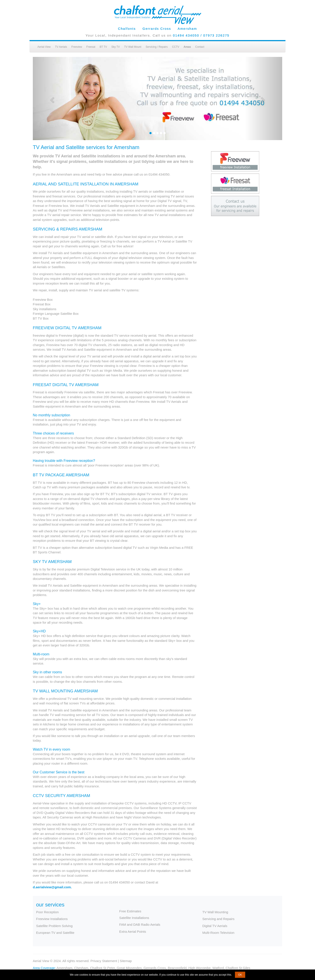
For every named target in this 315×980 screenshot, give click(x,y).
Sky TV (115, 47)
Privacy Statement (104, 961)
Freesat (91, 47)
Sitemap (126, 961)
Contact (200, 47)
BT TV (103, 47)
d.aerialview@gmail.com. (52, 887)
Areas (187, 47)
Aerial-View (44, 47)
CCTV (176, 47)
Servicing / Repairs (157, 47)
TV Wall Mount (133, 47)
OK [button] (240, 975)
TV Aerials (61, 47)
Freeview (77, 47)
